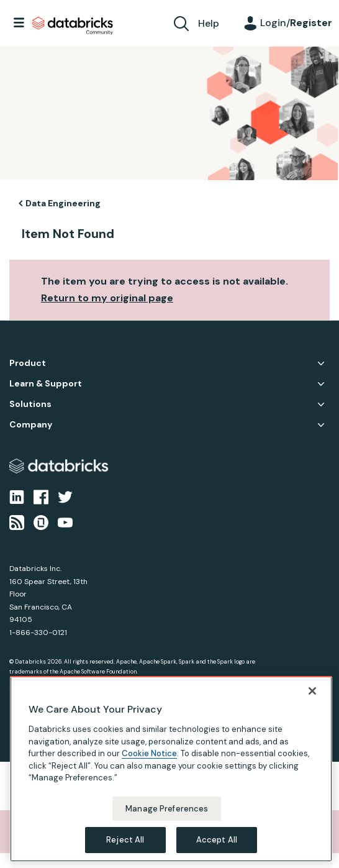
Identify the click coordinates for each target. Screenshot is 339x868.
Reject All (125, 840)
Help (209, 23)
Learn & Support (46, 384)
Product (28, 363)
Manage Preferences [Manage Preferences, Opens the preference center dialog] (167, 809)
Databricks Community (73, 26)
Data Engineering (63, 203)
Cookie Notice (149, 753)
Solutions (30, 404)
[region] (171, 769)
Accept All (217, 840)
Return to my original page (107, 298)
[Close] (312, 691)
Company (31, 425)
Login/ (296, 23)
